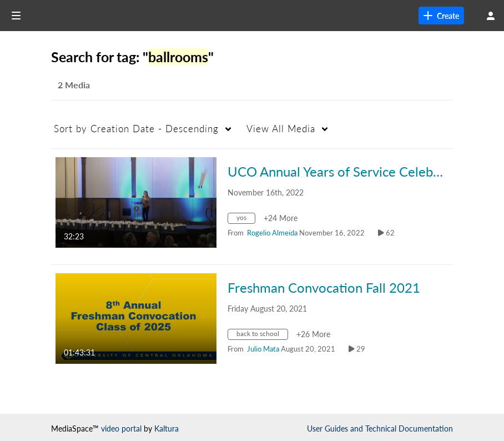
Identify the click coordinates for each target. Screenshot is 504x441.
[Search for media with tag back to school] (262, 336)
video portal (121, 429)
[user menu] (491, 16)
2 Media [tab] (74, 85)
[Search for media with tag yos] (246, 220)
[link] (341, 16)
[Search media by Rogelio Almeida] (272, 233)
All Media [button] (281, 129)
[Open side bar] (16, 16)
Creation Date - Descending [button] (136, 129)
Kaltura (167, 429)
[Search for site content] (432, 16)
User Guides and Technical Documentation (380, 429)
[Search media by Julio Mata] (263, 349)
